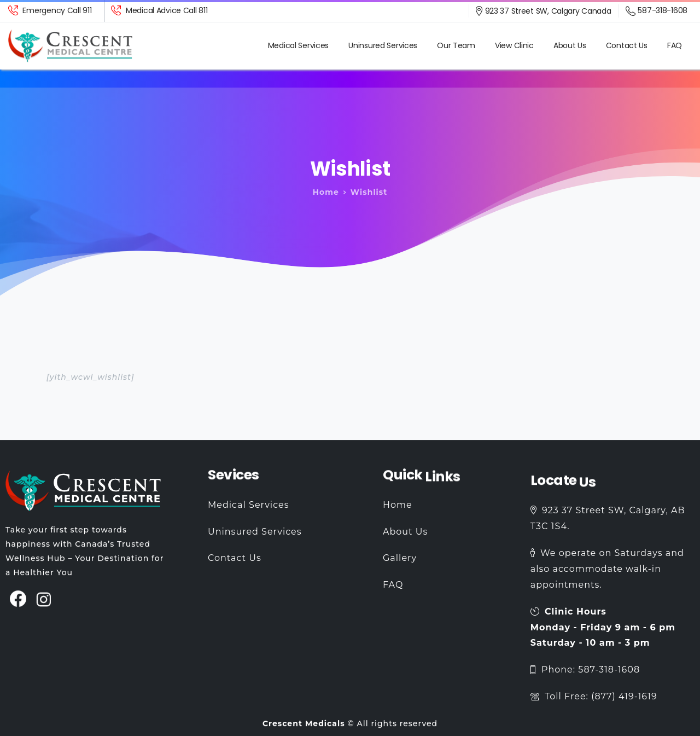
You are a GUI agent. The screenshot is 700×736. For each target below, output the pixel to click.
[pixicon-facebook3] (18, 605)
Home (322, 192)
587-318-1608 (657, 11)
